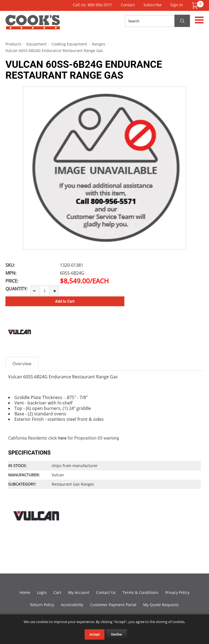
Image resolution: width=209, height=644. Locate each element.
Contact (128, 5)
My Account (79, 592)
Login (42, 592)
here (62, 438)
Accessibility (72, 605)
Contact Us (106, 592)
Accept (95, 634)
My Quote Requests (161, 605)
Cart (57, 592)
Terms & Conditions (140, 592)
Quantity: (16, 289)
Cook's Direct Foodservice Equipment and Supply (33, 25)
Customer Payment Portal (113, 605)
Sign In (177, 5)
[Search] (157, 21)
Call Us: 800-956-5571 (93, 5)
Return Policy (42, 605)
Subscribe (153, 5)
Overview (22, 364)
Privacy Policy (177, 592)
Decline (116, 634)
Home (25, 592)
